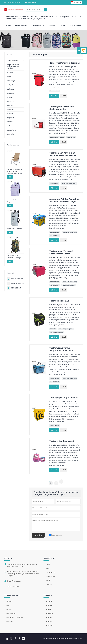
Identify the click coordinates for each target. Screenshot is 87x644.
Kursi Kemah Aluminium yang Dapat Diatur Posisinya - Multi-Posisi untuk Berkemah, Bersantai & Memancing (14, 172)
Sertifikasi (10, 621)
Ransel (9, 77)
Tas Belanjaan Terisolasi (69, 285)
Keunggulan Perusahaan (15, 617)
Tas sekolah (10, 110)
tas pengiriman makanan (57, 137)
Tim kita (9, 601)
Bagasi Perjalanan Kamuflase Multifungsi (14, 257)
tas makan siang (55, 91)
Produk (53, 25)
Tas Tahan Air (11, 73)
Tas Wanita (10, 134)
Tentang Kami (39, 25)
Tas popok (10, 106)
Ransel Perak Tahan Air (14, 229)
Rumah (9, 25)
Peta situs (49, 584)
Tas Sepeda (10, 101)
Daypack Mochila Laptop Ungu (15, 201)
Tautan (48, 595)
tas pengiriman (71, 137)
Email (54, 96)
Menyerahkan (38, 535)
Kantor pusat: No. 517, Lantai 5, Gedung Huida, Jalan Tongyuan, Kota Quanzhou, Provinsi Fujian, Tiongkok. (23, 574)
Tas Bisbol (49, 609)
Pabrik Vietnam (22, 25)
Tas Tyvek (10, 85)
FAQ (8, 605)
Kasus (9, 609)
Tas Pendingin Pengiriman (66, 329)
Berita (48, 568)
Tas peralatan (11, 118)
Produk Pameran (12, 61)
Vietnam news (50, 572)
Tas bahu (10, 122)
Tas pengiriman (54, 236)
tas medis (53, 329)
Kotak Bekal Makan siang (69, 183)
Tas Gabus (10, 93)
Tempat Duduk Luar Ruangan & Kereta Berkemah (13, 67)
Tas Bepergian (11, 126)
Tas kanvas (10, 89)
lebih (10, 177)
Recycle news (50, 576)
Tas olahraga (11, 81)
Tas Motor (10, 97)
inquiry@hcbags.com (14, 2)
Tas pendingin (11, 130)
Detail (64, 96)
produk (15, 40)
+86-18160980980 (31, 2)
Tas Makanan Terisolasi (57, 332)
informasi (50, 558)
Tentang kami (13, 595)
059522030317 (16, 288)
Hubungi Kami (75, 25)
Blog (63, 25)
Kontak (9, 558)
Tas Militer (10, 114)
